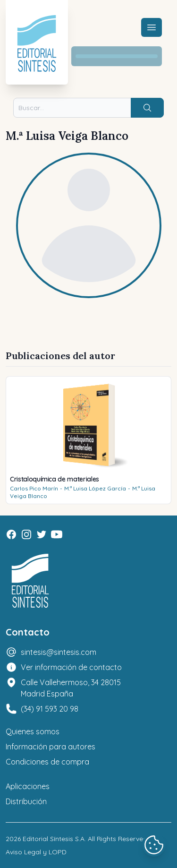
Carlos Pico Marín (34, 488)
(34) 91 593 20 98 (50, 709)
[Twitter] (42, 534)
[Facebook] (11, 534)
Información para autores (51, 747)
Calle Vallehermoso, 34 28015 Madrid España (71, 688)
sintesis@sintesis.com (59, 652)
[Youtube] (57, 534)
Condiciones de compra (47, 762)
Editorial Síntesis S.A (54, 839)
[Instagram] (26, 534)
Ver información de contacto (71, 667)
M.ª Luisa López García (95, 488)
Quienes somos (33, 731)
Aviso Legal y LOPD (36, 852)
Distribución (26, 801)
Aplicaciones (28, 786)
